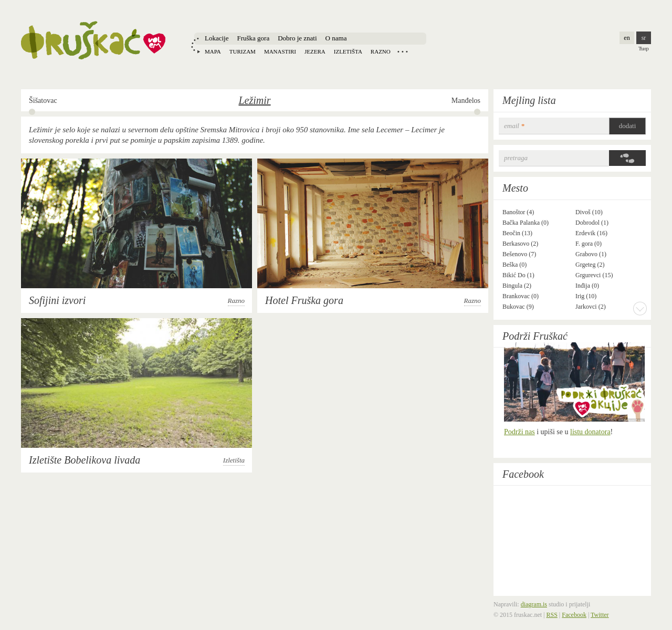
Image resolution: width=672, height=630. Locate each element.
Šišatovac (43, 101)
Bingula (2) (517, 286)
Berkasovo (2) (520, 244)
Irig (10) (586, 296)
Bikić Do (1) (518, 275)
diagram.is (534, 604)
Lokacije (217, 38)
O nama (336, 38)
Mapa (213, 51)
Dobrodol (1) (592, 223)
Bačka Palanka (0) (526, 223)
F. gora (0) (589, 244)
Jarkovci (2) (591, 307)
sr (644, 38)
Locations (403, 51)
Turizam (243, 51)
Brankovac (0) (521, 296)
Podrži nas (519, 432)
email (514, 126)
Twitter (600, 615)
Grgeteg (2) (590, 265)
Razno (381, 51)
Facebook (523, 474)
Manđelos (466, 101)
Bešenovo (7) (519, 254)
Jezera (315, 51)
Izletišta (348, 51)
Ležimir (254, 100)
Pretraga (516, 158)
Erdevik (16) (591, 233)
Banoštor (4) (518, 212)
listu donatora (590, 432)
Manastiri (280, 51)
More (640, 308)
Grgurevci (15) (594, 275)
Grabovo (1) (591, 254)
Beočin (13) (517, 233)
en (627, 38)
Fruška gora (253, 38)
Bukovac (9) (518, 307)
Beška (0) (514, 265)
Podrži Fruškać (535, 336)
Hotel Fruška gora (304, 300)
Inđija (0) (587, 286)
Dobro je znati (297, 38)
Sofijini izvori (57, 300)
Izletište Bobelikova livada (85, 460)
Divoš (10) (589, 212)
